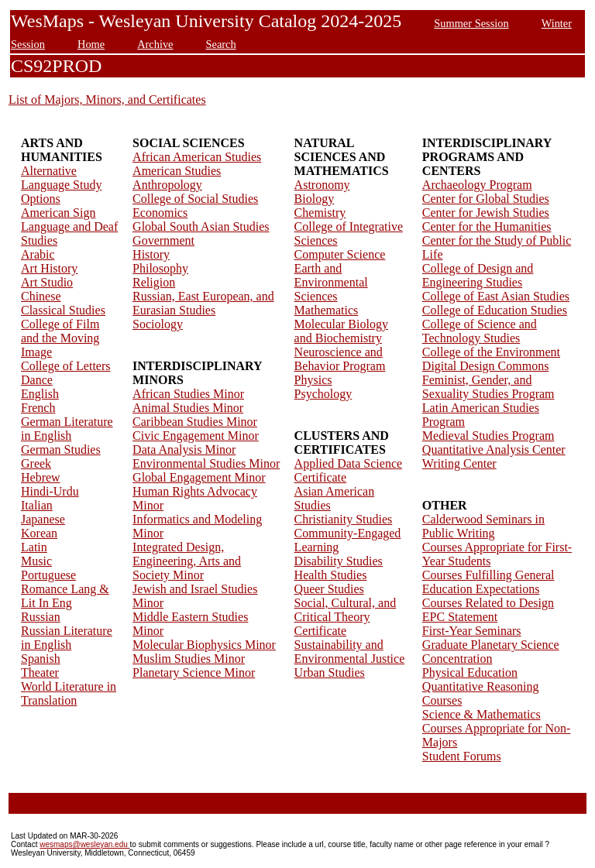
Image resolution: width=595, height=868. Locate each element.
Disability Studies (339, 561)
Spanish (41, 659)
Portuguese (48, 575)
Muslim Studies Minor (189, 659)
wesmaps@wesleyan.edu (84, 844)
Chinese (41, 296)
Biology (315, 199)
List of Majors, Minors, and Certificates (107, 99)
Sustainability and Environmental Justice (350, 652)
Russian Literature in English (67, 638)
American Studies (177, 171)
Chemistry (320, 213)
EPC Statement (460, 617)
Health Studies (331, 575)
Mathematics (327, 310)
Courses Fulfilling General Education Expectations (488, 582)
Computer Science (340, 254)
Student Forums (462, 756)
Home (91, 44)
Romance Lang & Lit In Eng (65, 596)
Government (163, 240)
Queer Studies (329, 589)
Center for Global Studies (486, 199)
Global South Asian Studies (201, 226)
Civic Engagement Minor (196, 436)
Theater (40, 672)
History (151, 254)
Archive (155, 44)
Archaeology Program (477, 185)
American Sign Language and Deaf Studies (69, 226)
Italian (37, 505)
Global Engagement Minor (199, 477)
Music (36, 561)
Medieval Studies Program (488, 436)
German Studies (61, 449)
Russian (41, 617)
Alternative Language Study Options (61, 185)
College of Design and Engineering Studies (478, 275)
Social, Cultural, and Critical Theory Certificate (346, 617)
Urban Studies (330, 672)
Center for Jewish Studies (486, 213)
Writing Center (459, 463)
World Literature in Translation (69, 693)
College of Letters (66, 366)
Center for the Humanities (487, 226)
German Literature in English (67, 429)
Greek (36, 463)
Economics (160, 213)
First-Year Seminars (472, 631)
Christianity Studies (344, 519)
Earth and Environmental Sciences (331, 282)
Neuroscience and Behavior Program (340, 359)
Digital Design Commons (486, 366)
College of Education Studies (495, 310)
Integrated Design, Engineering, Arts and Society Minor (187, 561)
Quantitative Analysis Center (494, 449)
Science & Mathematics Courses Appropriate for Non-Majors (497, 728)
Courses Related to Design (488, 603)
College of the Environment (491, 352)
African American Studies (197, 157)
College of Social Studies (195, 199)
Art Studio (47, 282)
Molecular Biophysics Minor (204, 645)
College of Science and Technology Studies (480, 331)
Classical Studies (63, 310)
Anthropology (167, 185)
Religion (154, 282)
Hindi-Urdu (50, 491)
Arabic (38, 254)
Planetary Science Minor (194, 672)
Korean (39, 533)
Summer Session (471, 23)
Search (221, 44)
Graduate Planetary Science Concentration (491, 652)
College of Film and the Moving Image (60, 338)
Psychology (323, 394)
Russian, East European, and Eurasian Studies (203, 303)
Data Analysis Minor (184, 449)
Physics (313, 380)
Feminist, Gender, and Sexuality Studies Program (488, 387)
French (38, 408)
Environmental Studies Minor (206, 463)
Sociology (158, 324)
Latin (34, 547)
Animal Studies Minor (188, 408)
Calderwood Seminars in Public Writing (483, 526)
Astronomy (322, 185)
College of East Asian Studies (496, 296)
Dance (37, 380)
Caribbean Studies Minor (195, 422)
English (40, 394)
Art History (49, 268)
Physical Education (470, 672)
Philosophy (160, 268)
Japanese (43, 519)
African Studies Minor (188, 394)
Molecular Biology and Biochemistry (341, 331)
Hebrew (41, 477)
